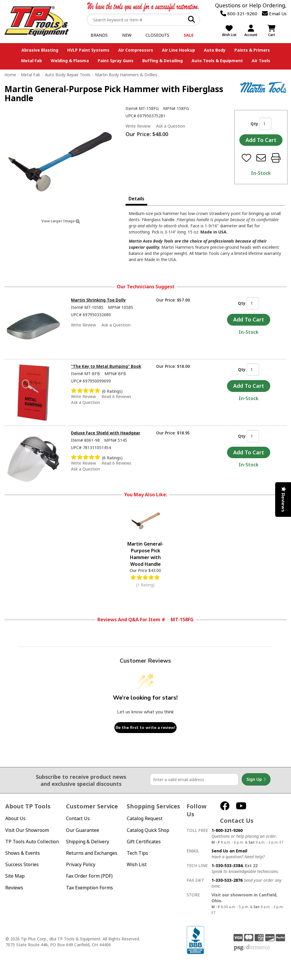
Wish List (137, 865)
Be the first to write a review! (145, 728)
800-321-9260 (239, 13)
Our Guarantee (83, 830)
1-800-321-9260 (227, 830)
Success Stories (22, 865)
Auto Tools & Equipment (217, 61)
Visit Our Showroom (27, 830)
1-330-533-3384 (227, 865)
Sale (189, 35)
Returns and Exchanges (92, 853)
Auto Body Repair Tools (68, 75)
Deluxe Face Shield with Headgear (106, 433)
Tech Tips (137, 853)
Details (136, 199)
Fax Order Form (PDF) (89, 876)
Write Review (138, 126)
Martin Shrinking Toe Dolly (98, 300)
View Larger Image (61, 221)
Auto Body (215, 50)
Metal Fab (32, 61)
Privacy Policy (81, 865)
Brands (99, 35)
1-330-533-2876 (227, 880)
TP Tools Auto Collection (32, 842)
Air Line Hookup (179, 50)
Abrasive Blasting (40, 50)
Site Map (15, 876)
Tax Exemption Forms (89, 888)
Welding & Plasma (70, 61)
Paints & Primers (252, 50)
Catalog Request (145, 819)
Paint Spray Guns (116, 61)
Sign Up (256, 779)
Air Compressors (136, 50)
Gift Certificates (144, 842)
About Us (15, 819)
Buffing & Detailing (163, 61)
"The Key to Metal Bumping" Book (106, 366)
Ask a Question (171, 126)
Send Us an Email (229, 851)
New (127, 35)
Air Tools (261, 61)
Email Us (274, 13)
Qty (254, 124)
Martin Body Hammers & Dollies (126, 75)
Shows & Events (23, 853)
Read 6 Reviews (116, 396)
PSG (252, 948)
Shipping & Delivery (88, 842)
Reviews (14, 888)
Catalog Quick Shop (148, 830)
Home (10, 75)
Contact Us (78, 819)
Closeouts (157, 35)
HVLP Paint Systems (88, 50)
